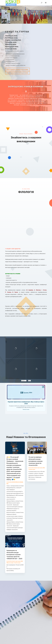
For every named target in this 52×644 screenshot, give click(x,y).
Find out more (26, 409)
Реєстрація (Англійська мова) (17, 73)
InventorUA (9, 482)
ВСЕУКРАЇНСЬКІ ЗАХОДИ (17, 482)
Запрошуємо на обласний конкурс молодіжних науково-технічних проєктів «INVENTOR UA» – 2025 (14, 555)
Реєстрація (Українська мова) (17, 69)
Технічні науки (17, 563)
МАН (7, 484)
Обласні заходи (10, 563)
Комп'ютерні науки (16, 561)
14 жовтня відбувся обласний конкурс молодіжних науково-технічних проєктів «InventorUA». (36, 461)
